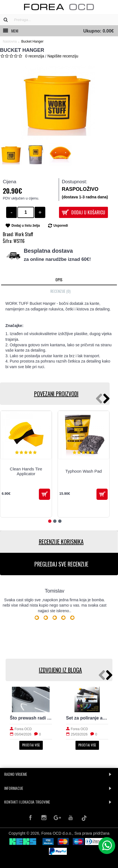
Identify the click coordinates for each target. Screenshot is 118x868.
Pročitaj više (31, 745)
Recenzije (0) (60, 291)
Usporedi (61, 226)
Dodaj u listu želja (26, 226)
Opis (59, 279)
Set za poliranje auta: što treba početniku (87, 718)
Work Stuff (24, 234)
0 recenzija (35, 56)
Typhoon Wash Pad (84, 471)
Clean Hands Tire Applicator (26, 471)
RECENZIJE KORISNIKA (61, 542)
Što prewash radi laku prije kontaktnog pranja (31, 718)
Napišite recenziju (63, 56)
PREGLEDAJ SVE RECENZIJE (61, 564)
